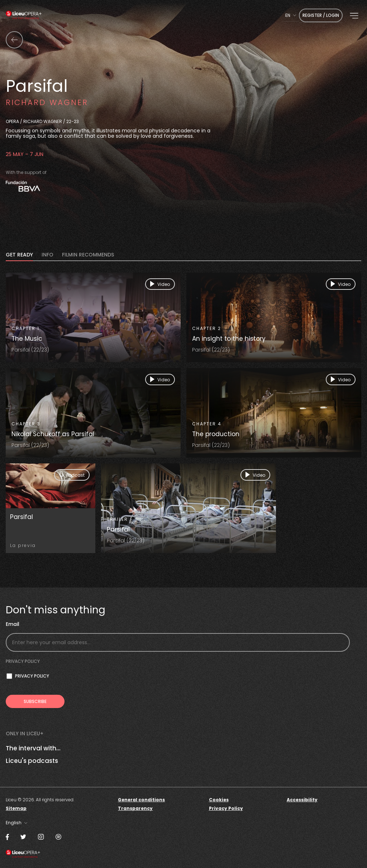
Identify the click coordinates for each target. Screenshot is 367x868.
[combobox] (291, 15)
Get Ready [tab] (19, 255)
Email (13, 624)
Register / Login (321, 15)
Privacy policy (23, 661)
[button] (354, 16)
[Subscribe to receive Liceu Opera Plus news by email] (35, 701)
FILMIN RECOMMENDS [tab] (88, 255)
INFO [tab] (47, 255)
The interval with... (33, 748)
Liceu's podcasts (32, 761)
